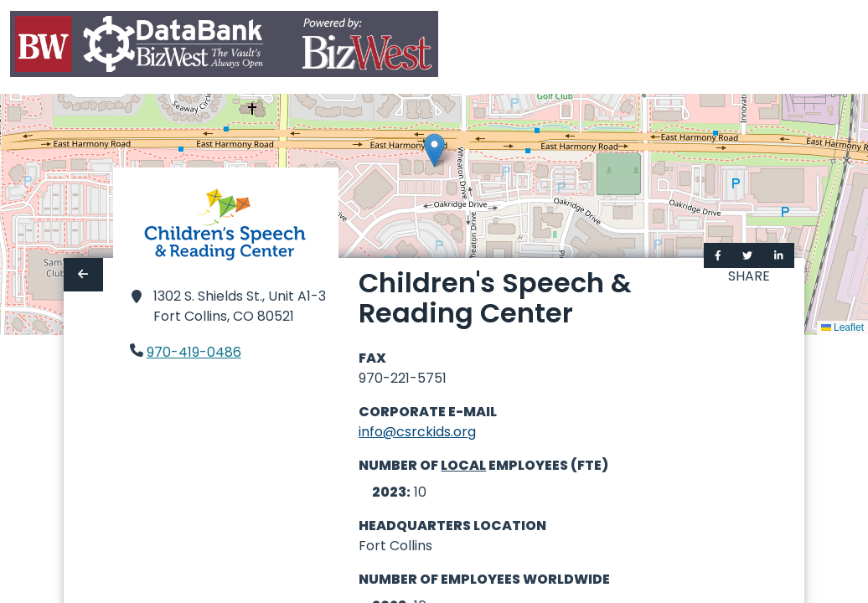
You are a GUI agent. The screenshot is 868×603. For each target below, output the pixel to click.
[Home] (224, 47)
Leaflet (842, 327)
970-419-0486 (194, 352)
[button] (434, 150)
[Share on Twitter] (747, 255)
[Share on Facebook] (718, 255)
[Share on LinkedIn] (779, 255)
